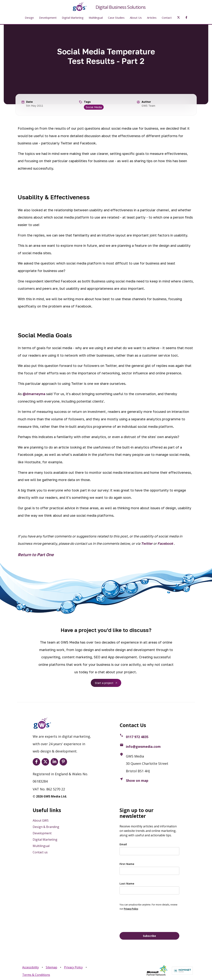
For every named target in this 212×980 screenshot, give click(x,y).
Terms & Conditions (36, 975)
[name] (149, 871)
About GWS (41, 820)
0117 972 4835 (137, 737)
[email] (149, 851)
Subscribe (149, 936)
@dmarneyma (34, 394)
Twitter (147, 543)
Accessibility (31, 967)
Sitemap (51, 967)
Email (123, 844)
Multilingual (96, 18)
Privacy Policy (73, 967)
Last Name (127, 884)
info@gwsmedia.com (143, 746)
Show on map (137, 780)
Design (29, 18)
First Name (127, 864)
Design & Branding (46, 827)
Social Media (94, 107)
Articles (152, 18)
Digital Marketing (73, 18)
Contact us (40, 852)
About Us (136, 18)
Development (48, 18)
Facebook (165, 543)
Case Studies (116, 18)
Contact (167, 18)
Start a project (104, 683)
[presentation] (148, 921)
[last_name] (149, 890)
